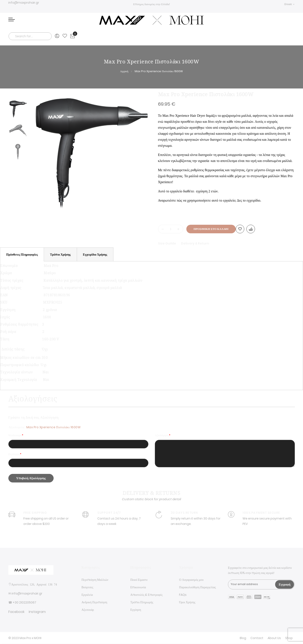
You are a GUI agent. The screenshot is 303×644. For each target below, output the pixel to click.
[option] (18, 109)
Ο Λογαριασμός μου (191, 580)
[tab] (22, 254)
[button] (289, 4)
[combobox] (30, 36)
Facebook (16, 612)
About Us (274, 638)
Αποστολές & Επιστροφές (146, 595)
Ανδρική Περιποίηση (94, 602)
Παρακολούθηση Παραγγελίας (197, 587)
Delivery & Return (195, 243)
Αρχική (124, 71)
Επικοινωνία (138, 587)
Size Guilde (167, 243)
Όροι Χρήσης (187, 602)
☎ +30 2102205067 (22, 602)
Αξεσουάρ (88, 610)
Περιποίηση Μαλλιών (95, 580)
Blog (243, 638)
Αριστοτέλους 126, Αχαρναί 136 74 (34, 584)
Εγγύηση (136, 610)
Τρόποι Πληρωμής (142, 602)
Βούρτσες (87, 587)
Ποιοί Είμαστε (139, 580)
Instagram (37, 612)
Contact (257, 638)
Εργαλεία (87, 595)
